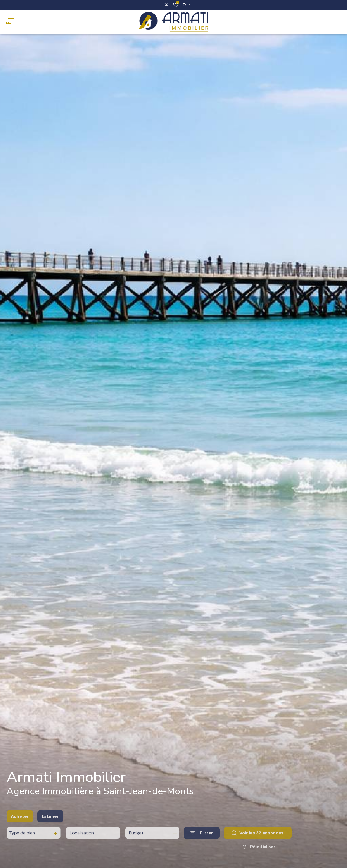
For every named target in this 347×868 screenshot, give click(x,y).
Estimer (50, 827)
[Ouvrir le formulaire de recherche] (202, 844)
